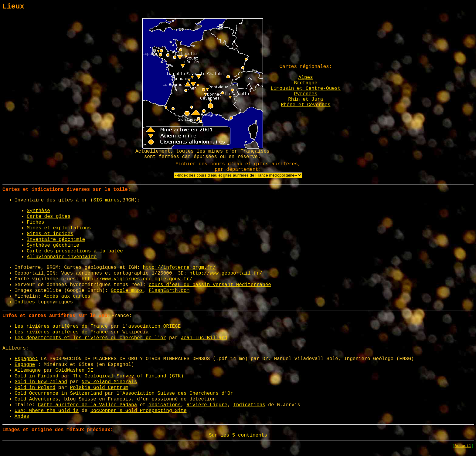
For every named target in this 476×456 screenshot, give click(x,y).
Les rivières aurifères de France (61, 326)
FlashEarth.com (169, 291)
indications (165, 405)
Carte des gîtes (49, 217)
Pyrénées (306, 94)
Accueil (463, 446)
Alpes (306, 78)
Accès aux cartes (67, 296)
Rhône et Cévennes (306, 105)
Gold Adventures (36, 399)
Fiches (36, 222)
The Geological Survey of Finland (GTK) (128, 376)
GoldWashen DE (74, 370)
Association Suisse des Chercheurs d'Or (178, 394)
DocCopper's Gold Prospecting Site (139, 411)
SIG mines (106, 200)
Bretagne (306, 83)
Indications (249, 405)
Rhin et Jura (306, 100)
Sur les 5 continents (238, 435)
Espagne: (26, 359)
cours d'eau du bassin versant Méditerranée (210, 285)
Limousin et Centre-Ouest (306, 89)
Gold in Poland (35, 388)
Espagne (25, 365)
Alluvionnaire (47, 257)
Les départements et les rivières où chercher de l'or (90, 338)
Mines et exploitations (59, 228)
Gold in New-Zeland (41, 382)
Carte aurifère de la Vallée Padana (87, 405)
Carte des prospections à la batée (75, 251)
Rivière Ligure (207, 405)
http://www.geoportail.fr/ (226, 273)
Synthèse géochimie (53, 245)
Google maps (127, 291)
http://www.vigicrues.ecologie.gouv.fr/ (137, 279)
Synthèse (38, 211)
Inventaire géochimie (56, 240)
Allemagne (28, 370)
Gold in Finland (36, 376)
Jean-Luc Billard (204, 338)
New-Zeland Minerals (109, 382)
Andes (22, 417)
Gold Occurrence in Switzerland (58, 394)
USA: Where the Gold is (47, 411)
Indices (25, 302)
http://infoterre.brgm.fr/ (179, 268)
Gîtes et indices (50, 234)
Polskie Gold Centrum (99, 388)
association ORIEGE (154, 326)
